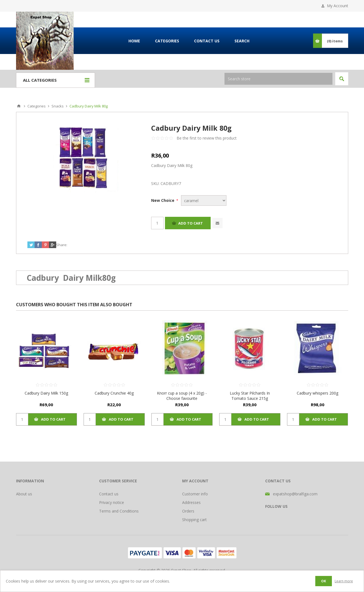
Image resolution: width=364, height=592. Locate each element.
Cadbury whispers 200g (317, 393)
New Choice (163, 200)
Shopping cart (194, 520)
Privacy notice (112, 502)
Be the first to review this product (207, 138)
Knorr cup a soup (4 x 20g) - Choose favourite (182, 396)
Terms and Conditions (119, 511)
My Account (338, 6)
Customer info (195, 494)
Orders (188, 511)
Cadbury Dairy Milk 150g (46, 393)
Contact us (109, 494)
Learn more (344, 581)
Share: (62, 245)
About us (24, 494)
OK (324, 581)
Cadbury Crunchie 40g (114, 393)
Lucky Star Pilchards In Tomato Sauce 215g (250, 396)
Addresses (191, 502)
